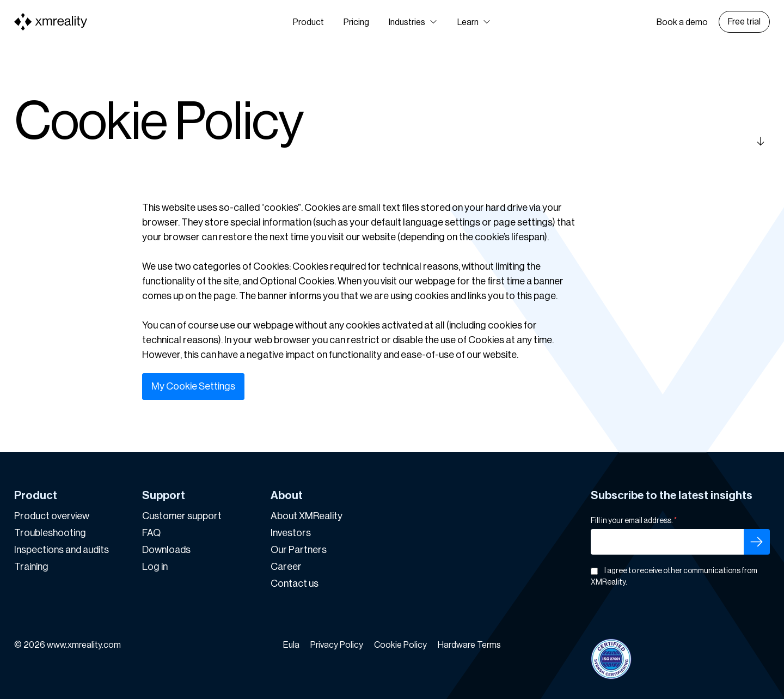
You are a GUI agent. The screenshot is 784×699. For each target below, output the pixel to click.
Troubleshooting (50, 533)
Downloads (166, 550)
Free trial (744, 22)
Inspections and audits (62, 550)
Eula (291, 645)
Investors (291, 533)
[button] (413, 22)
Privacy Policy (337, 645)
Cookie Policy (400, 645)
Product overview (52, 516)
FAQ (151, 533)
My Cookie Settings (193, 386)
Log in (155, 567)
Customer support (182, 516)
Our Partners (299, 550)
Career (286, 567)
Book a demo (682, 22)
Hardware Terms (469, 645)
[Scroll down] (678, 141)
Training (31, 567)
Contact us (295, 583)
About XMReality (307, 516)
